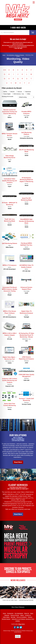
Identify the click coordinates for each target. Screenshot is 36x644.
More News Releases (18, 607)
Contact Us (28, 615)
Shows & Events (15, 615)
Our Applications (19, 613)
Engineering (10, 613)
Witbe (28, 94)
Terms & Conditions (22, 617)
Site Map (13, 617)
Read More (18, 462)
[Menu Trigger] (34, 2)
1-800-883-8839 (18, 28)
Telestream (27, 92)
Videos (22, 615)
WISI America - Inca (18, 94)
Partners (30, 617)
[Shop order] (26, 97)
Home (4, 613)
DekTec (4, 92)
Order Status (6, 617)
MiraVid (12, 92)
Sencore (19, 92)
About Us (27, 613)
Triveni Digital (6, 94)
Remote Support (6, 619)
